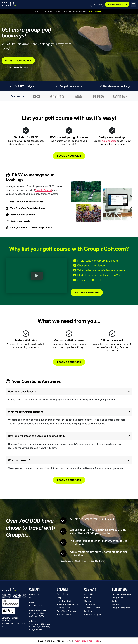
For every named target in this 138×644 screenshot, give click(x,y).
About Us (88, 594)
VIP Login (97, 4)
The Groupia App (64, 614)
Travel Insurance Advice (68, 604)
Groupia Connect (43, 190)
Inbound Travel (63, 608)
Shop (59, 598)
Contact (88, 598)
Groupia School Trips (121, 608)
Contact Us (34, 594)
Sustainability (90, 604)
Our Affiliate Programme (67, 611)
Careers (88, 601)
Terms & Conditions (93, 608)
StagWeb (116, 604)
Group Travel (63, 594)
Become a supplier (69, 156)
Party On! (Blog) (64, 601)
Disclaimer (89, 611)
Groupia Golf (117, 598)
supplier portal (109, 141)
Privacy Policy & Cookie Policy (87, 641)
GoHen (115, 601)
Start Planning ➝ (96, 11)
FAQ (31, 598)
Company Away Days (121, 594)
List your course (18, 61)
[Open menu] (134, 4)
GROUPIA (9, 4)
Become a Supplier (117, 4)
